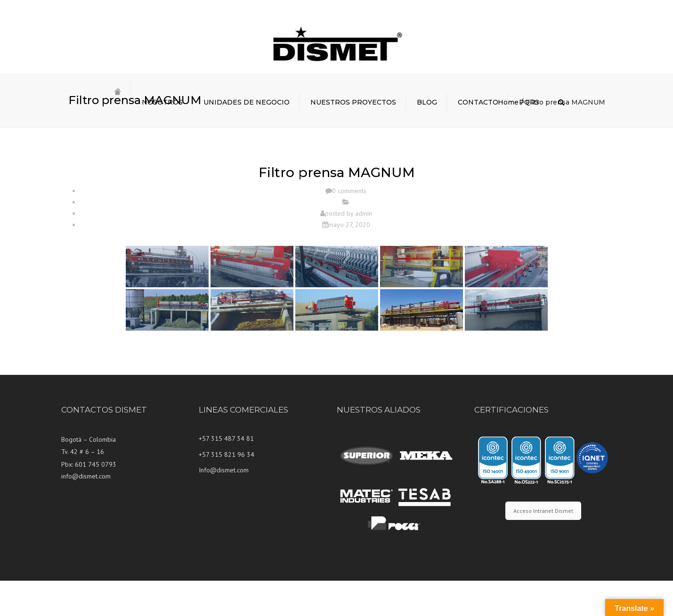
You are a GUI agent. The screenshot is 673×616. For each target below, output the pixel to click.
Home (508, 138)
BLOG (427, 102)
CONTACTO (478, 102)
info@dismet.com (86, 511)
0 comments (349, 227)
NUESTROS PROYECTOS (353, 102)
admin (364, 249)
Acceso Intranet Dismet (543, 546)
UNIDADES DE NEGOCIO (247, 102)
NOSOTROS (162, 102)
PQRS (529, 102)
